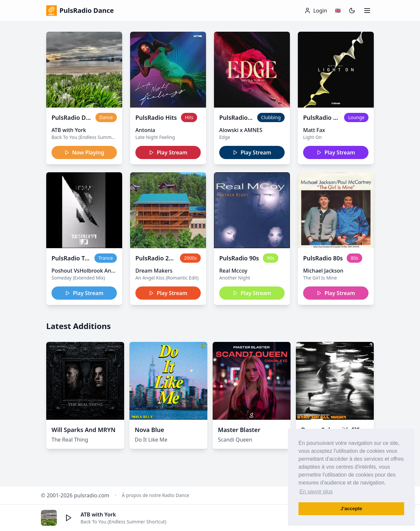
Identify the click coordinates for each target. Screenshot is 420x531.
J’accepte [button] (351, 509)
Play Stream (168, 152)
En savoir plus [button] (316, 492)
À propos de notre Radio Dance (156, 495)
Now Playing (84, 152)
